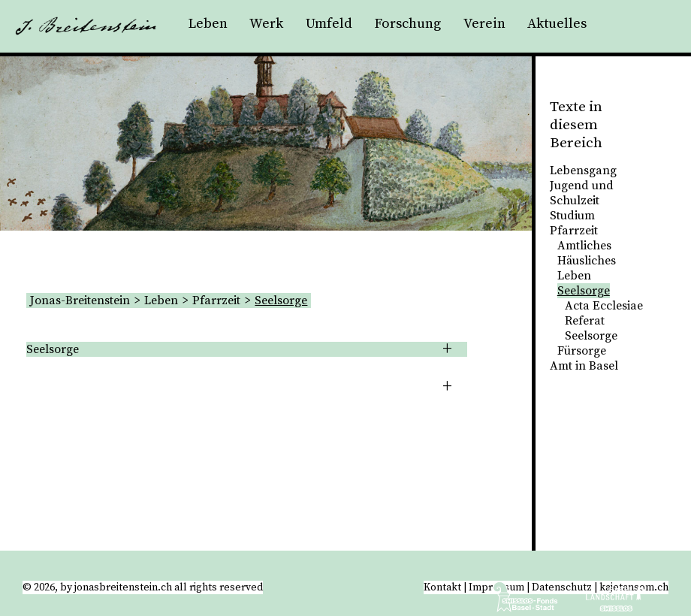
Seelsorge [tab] (53, 349)
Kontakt (442, 587)
